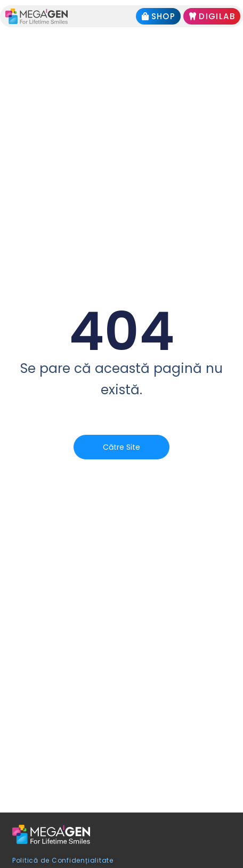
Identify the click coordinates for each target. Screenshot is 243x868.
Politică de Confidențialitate (63, 860)
